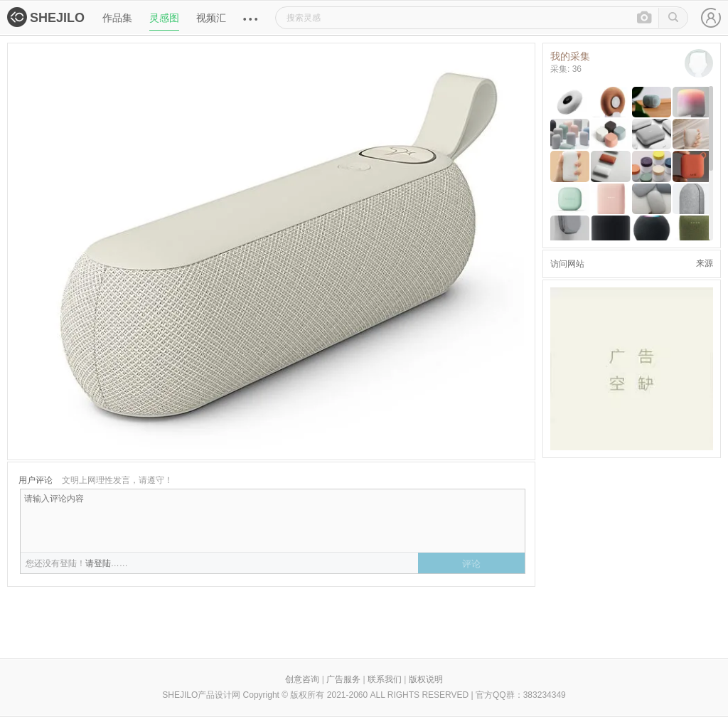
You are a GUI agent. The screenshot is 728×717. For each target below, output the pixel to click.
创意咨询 (302, 679)
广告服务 (343, 679)
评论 (471, 564)
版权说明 (426, 679)
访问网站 (567, 264)
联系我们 (385, 679)
